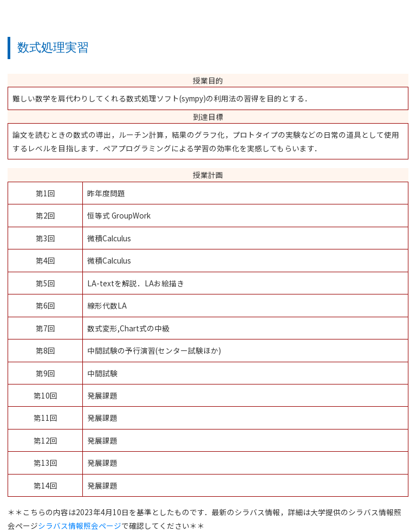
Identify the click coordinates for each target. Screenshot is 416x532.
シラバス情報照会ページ (80, 525)
